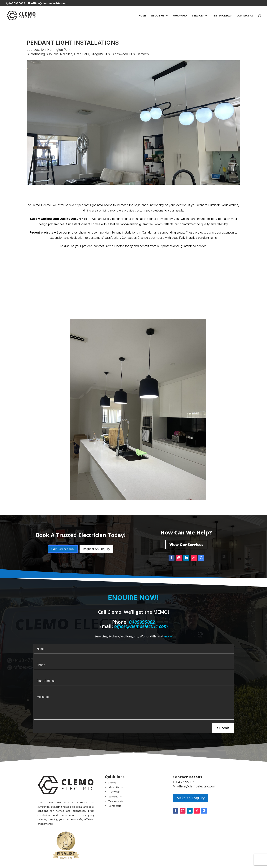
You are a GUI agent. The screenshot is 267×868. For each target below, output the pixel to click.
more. (168, 636)
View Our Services (186, 545)
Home (142, 16)
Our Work (180, 16)
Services (198, 16)
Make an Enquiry (191, 798)
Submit (223, 728)
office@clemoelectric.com (141, 626)
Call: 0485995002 (63, 549)
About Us (158, 16)
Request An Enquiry (96, 549)
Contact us (245, 16)
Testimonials (222, 16)
